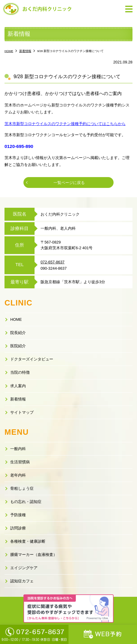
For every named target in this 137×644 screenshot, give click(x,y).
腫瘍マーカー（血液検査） (34, 555)
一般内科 (18, 449)
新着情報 (18, 399)
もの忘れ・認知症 (26, 502)
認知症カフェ (22, 581)
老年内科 (18, 475)
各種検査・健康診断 (28, 541)
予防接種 (18, 515)
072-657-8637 (53, 262)
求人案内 (18, 386)
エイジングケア (24, 568)
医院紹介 (18, 346)
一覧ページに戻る (69, 183)
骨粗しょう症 (22, 488)
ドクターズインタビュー (32, 359)
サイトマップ (22, 412)
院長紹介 (18, 333)
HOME (16, 319)
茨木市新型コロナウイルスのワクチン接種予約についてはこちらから (65, 124)
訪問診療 (18, 528)
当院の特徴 (20, 372)
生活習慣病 (20, 462)
